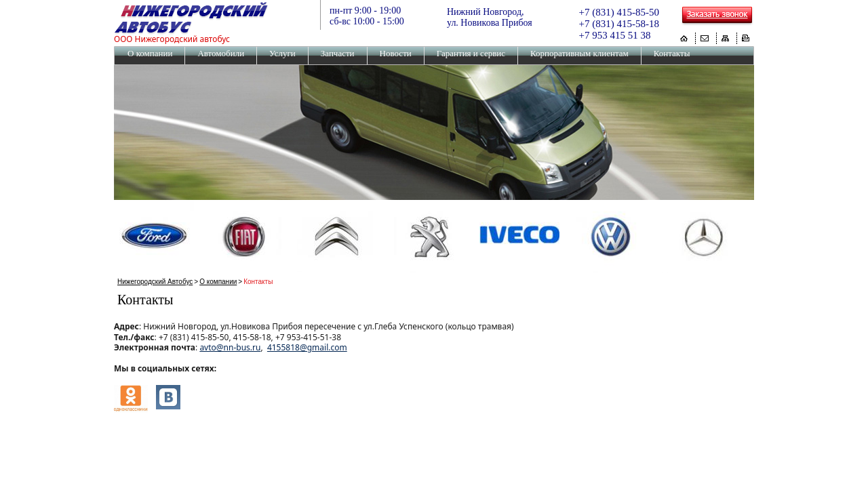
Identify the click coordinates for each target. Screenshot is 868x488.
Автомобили (221, 53)
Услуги (282, 53)
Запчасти (338, 53)
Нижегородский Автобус (155, 282)
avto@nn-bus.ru (230, 347)
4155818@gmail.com (307, 347)
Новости (396, 53)
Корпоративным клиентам (579, 53)
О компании (150, 53)
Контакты (672, 53)
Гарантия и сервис (471, 53)
